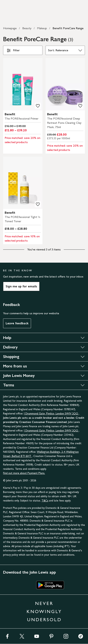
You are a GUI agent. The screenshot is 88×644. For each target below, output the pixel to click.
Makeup (42, 28)
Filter (13, 51)
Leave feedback (17, 323)
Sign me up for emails (21, 286)
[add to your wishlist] (38, 106)
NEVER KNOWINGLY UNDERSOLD (44, 611)
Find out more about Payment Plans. (24, 473)
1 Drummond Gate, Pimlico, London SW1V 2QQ (51, 414)
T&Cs (45, 501)
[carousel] (23, 84)
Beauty (27, 28)
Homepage (10, 28)
